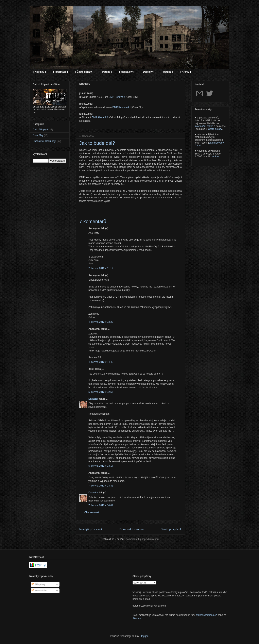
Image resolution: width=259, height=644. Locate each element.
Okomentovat (92, 512)
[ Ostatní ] (167, 72)
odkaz (216, 156)
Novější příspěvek (91, 529)
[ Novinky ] (40, 72)
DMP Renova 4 (117, 97)
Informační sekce (204, 126)
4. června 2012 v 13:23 (101, 322)
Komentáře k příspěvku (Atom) (142, 539)
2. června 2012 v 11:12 (101, 268)
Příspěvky (38, 584)
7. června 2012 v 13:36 (101, 486)
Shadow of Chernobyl (44, 141)
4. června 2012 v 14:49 (101, 362)
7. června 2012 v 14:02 (101, 505)
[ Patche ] (106, 72)
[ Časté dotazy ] (84, 72)
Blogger (144, 636)
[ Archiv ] (186, 72)
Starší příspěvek (171, 529)
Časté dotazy (215, 129)
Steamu (137, 618)
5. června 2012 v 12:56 (101, 392)
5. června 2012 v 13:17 (101, 466)
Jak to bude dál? (97, 143)
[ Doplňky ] (148, 72)
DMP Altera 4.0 (100, 117)
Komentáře (39, 591)
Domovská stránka (132, 529)
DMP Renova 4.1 (122, 107)
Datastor (93, 399)
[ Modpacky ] (127, 72)
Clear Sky (38, 135)
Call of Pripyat (40, 130)
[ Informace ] (61, 72)
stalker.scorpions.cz (206, 615)
